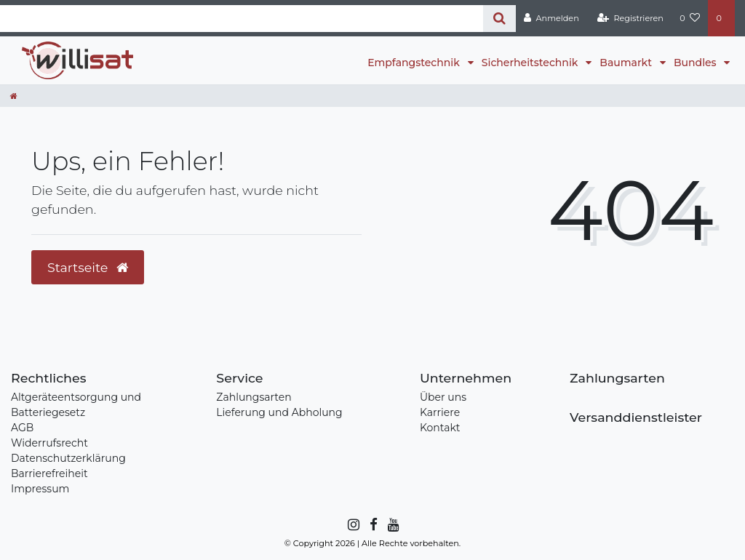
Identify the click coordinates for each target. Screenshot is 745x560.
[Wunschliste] (690, 18)
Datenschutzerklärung (68, 458)
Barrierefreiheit (49, 473)
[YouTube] (393, 525)
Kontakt (440, 428)
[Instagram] (352, 525)
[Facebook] (372, 525)
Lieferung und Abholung (279, 412)
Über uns (443, 397)
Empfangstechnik (415, 63)
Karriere (440, 412)
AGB (22, 428)
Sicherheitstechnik (531, 63)
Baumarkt (627, 63)
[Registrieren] (630, 18)
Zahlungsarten (254, 397)
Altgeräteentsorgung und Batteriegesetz (76, 405)
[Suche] (499, 19)
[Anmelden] (551, 18)
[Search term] (242, 19)
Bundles (696, 63)
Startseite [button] (88, 267)
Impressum (40, 489)
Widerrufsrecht (49, 443)
